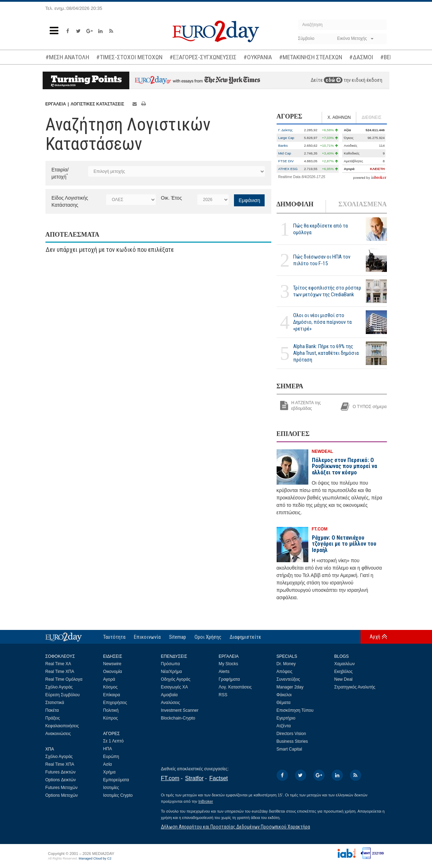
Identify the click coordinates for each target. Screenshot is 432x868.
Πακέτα (52, 710)
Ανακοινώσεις (58, 734)
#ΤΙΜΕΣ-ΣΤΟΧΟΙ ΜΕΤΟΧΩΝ (129, 57)
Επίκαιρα (112, 695)
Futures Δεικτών (61, 772)
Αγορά (109, 679)
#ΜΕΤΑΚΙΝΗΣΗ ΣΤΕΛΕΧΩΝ (311, 57)
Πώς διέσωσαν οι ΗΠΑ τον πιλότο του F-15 (322, 260)
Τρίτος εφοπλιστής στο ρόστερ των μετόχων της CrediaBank (327, 291)
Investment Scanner (180, 710)
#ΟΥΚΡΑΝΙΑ (258, 57)
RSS (223, 695)
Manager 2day (290, 687)
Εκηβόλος (344, 672)
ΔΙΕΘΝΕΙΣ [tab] (371, 117)
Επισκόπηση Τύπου (295, 710)
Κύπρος (111, 718)
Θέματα (284, 703)
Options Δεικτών (61, 780)
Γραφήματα (229, 679)
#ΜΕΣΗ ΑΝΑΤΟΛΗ (67, 57)
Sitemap (178, 637)
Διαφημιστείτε (245, 637)
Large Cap (286, 138)
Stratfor (194, 778)
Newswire (112, 664)
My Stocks (229, 664)
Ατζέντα (284, 726)
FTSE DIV (286, 161)
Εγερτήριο (286, 718)
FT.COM (320, 529)
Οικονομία (113, 672)
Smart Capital (289, 749)
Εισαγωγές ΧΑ (175, 687)
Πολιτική (111, 710)
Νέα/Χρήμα (172, 672)
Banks (283, 145)
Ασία (108, 764)
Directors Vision (291, 734)
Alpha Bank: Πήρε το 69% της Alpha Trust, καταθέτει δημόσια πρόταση (326, 353)
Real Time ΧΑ (58, 664)
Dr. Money (286, 664)
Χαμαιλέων (345, 664)
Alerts (224, 672)
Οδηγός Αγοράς (176, 679)
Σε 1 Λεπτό (114, 741)
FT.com (170, 778)
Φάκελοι (284, 695)
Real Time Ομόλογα (64, 679)
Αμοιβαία (169, 695)
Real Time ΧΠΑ (60, 672)
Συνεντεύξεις (288, 679)
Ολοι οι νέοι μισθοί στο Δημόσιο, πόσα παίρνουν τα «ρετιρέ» (322, 322)
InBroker (206, 801)
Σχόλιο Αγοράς (59, 687)
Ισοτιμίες (111, 788)
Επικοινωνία (147, 637)
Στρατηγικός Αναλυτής (355, 687)
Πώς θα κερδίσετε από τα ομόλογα (320, 229)
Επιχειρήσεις (115, 703)
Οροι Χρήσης (208, 637)
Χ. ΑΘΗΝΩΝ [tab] (339, 117)
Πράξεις (53, 718)
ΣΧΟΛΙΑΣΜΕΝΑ (362, 204)
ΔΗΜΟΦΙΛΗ (295, 204)
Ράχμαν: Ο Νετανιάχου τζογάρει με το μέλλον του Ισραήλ (344, 544)
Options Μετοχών (62, 795)
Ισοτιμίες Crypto (118, 795)
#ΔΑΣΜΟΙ (361, 57)
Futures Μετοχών (62, 788)
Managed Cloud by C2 (95, 858)
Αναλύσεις (171, 703)
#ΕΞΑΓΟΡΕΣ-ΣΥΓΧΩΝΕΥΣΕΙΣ (203, 57)
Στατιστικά (55, 703)
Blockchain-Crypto (178, 718)
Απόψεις (285, 672)
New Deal (344, 679)
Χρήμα (109, 772)
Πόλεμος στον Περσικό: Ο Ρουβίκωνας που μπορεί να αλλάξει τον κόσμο (344, 466)
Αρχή (375, 637)
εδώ (333, 80)
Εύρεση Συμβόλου (63, 695)
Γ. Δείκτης (286, 130)
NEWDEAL (323, 451)
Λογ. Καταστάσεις (235, 687)
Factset (218, 778)
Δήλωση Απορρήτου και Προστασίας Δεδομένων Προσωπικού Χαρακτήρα (236, 827)
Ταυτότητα (114, 637)
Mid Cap (285, 153)
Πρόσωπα (171, 664)
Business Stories (292, 741)
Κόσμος (110, 687)
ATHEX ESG (288, 169)
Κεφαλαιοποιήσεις (62, 726)
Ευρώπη (111, 757)
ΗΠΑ (108, 749)
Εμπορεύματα (116, 780)
